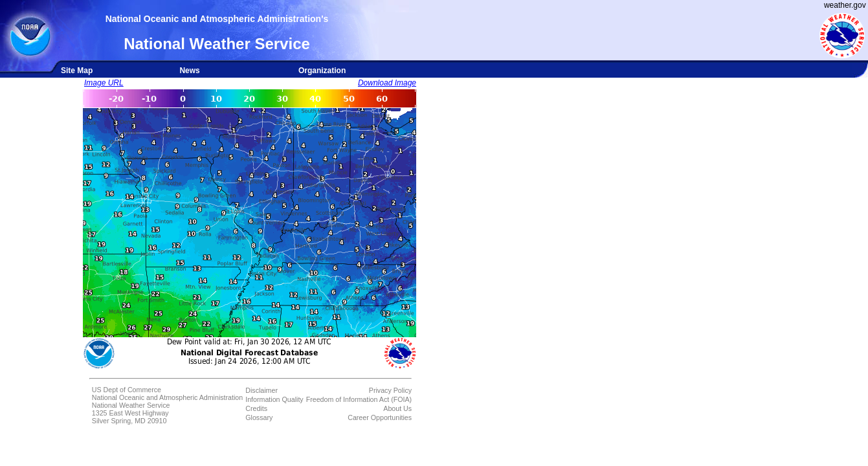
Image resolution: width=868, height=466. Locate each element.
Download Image (387, 83)
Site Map (77, 71)
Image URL (104, 83)
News (189, 71)
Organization (322, 71)
